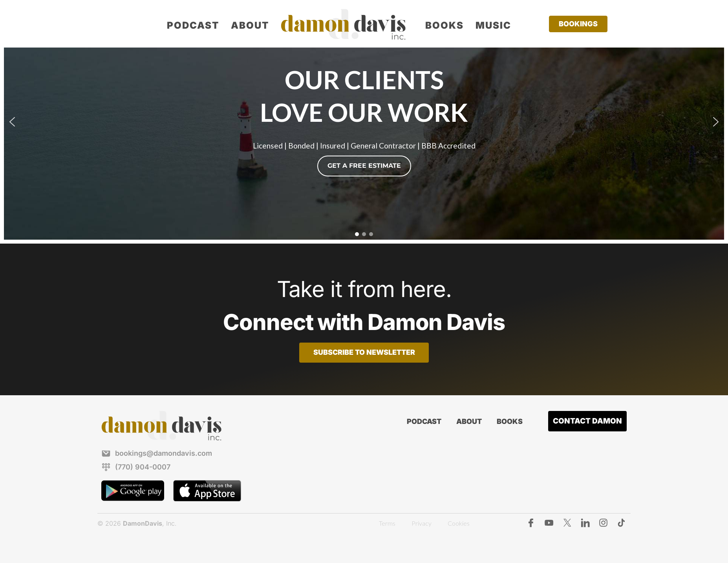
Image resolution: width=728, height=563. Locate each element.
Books (444, 25)
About (250, 25)
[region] (364, 122)
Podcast (193, 25)
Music (493, 25)
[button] (12, 122)
